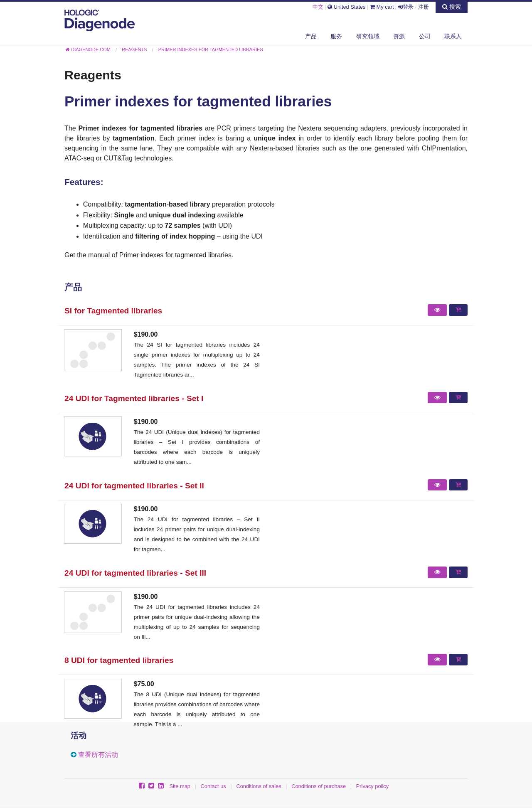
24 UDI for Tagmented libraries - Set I (134, 398)
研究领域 (368, 36)
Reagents (93, 75)
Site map (180, 786)
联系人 (453, 36)
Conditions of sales (259, 786)
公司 (425, 36)
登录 (406, 7)
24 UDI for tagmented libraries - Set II (134, 486)
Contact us (213, 786)
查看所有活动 (98, 755)
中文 (318, 7)
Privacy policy (372, 786)
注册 (424, 7)
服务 (336, 36)
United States (346, 7)
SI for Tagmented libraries (113, 311)
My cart (382, 7)
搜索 (452, 7)
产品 (311, 36)
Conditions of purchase (319, 786)
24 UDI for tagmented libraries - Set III (135, 573)
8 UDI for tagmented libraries (119, 660)
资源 (399, 36)
